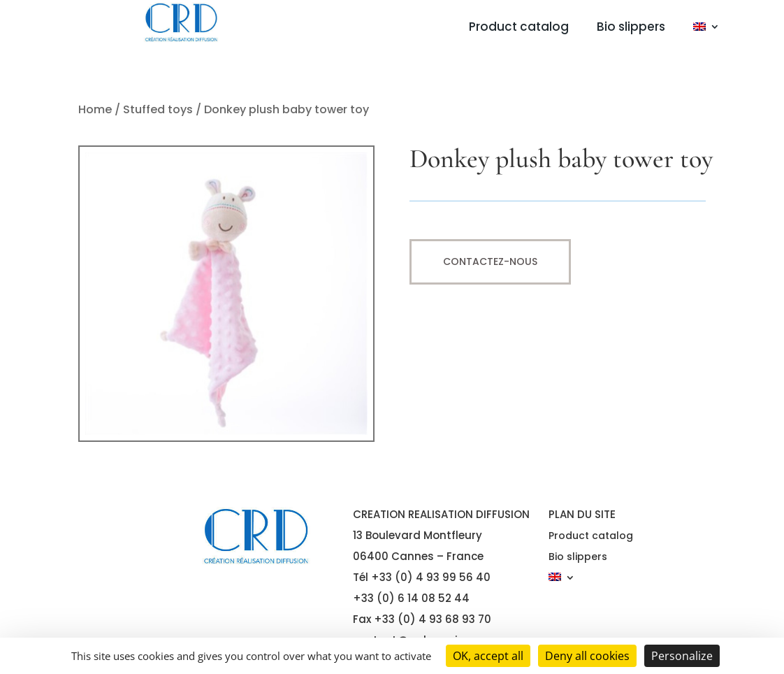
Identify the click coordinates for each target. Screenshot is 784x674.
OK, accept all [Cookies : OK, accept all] (488, 656)
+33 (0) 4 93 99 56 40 (431, 577)
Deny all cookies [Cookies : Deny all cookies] (587, 656)
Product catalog (519, 28)
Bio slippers (631, 28)
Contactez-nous (490, 261)
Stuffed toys (158, 109)
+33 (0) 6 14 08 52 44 (411, 598)
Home (95, 109)
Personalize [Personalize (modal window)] (682, 656)
